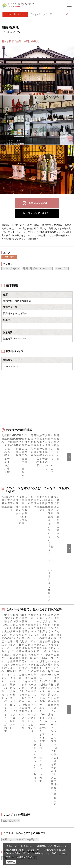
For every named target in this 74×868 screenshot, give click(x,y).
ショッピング (9, 268)
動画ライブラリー (23, 825)
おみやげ (60, 268)
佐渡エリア (9, 257)
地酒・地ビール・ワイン (36, 268)
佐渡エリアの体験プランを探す (19, 655)
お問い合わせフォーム (25, 841)
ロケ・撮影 (19, 833)
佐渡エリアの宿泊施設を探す (18, 674)
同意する (11, 862)
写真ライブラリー (23, 817)
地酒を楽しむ (9, 637)
